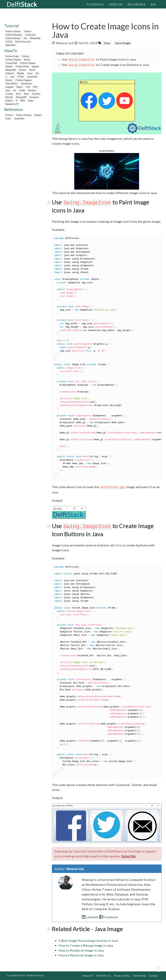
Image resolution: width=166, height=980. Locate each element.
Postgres (34, 97)
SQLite (9, 100)
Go (15, 90)
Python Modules (14, 35)
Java (8, 90)
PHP (35, 87)
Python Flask (22, 66)
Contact (153, 976)
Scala (31, 100)
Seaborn (10, 73)
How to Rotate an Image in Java (81, 950)
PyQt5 (9, 42)
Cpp (12, 77)
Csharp (9, 94)
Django (35, 66)
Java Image (123, 43)
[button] (107, 171)
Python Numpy (13, 38)
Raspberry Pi (12, 104)
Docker (23, 70)
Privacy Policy (122, 976)
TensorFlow (12, 83)
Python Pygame (24, 80)
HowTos (116, 4)
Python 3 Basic (13, 31)
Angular (9, 87)
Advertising (139, 976)
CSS (28, 87)
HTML (21, 77)
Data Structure (23, 42)
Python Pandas (28, 63)
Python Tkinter (13, 60)
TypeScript (26, 83)
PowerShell (11, 63)
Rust (18, 94)
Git (25, 38)
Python (26, 56)
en (154, 4)
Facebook (109, 917)
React (20, 87)
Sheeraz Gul (65, 43)
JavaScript (30, 35)
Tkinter (27, 31)
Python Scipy (12, 56)
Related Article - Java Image (87, 929)
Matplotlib (35, 38)
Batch (27, 60)
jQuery (9, 80)
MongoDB (21, 97)
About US (88, 976)
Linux (30, 73)
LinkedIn (90, 917)
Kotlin (22, 90)
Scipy (8, 118)
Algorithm (11, 45)
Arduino (36, 94)
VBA (23, 100)
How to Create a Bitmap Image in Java (86, 945)
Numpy (9, 66)
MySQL (9, 97)
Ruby (26, 94)
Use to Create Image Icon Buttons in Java (105, 65)
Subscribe (128, 856)
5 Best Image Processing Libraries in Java (88, 941)
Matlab (21, 73)
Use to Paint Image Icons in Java (99, 59)
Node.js (32, 90)
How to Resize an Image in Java (81, 955)
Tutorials (95, 4)
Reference (137, 4)
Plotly (32, 70)
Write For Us (104, 976)
